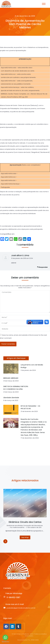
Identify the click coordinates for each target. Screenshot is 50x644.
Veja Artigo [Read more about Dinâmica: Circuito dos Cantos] (25, 537)
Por (17, 527)
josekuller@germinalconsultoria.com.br (21, 608)
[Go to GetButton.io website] (5, 642)
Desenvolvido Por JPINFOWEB (28, 640)
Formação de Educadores (33, 526)
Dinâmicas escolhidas (15, 526)
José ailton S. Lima (20, 255)
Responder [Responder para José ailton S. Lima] (42, 267)
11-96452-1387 (13, 597)
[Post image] (25, 503)
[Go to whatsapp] (5, 637)
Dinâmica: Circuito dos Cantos (25, 522)
